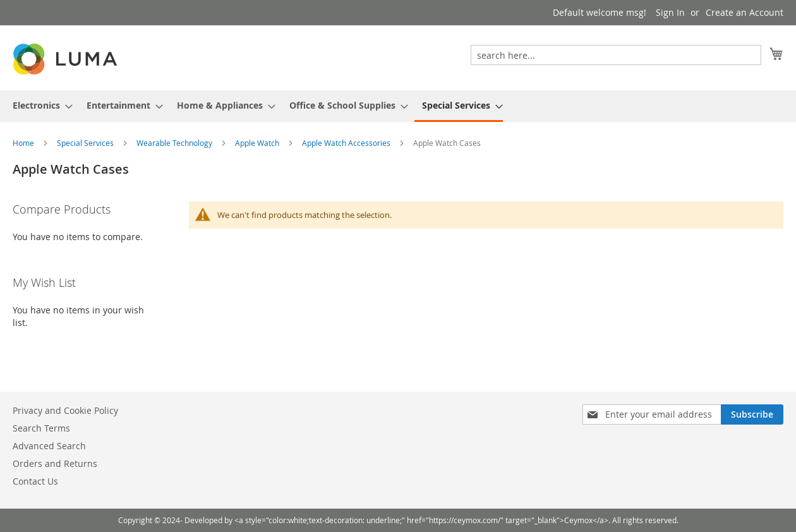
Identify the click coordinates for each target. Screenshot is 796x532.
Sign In (670, 12)
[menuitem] (39, 105)
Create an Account (745, 12)
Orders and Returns (55, 463)
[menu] (398, 106)
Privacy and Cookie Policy (65, 410)
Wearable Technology (175, 143)
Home (24, 143)
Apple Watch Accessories (347, 143)
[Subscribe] (752, 414)
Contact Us (35, 481)
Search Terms (41, 428)
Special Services (86, 143)
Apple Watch (258, 143)
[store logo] (66, 59)
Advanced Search (49, 446)
